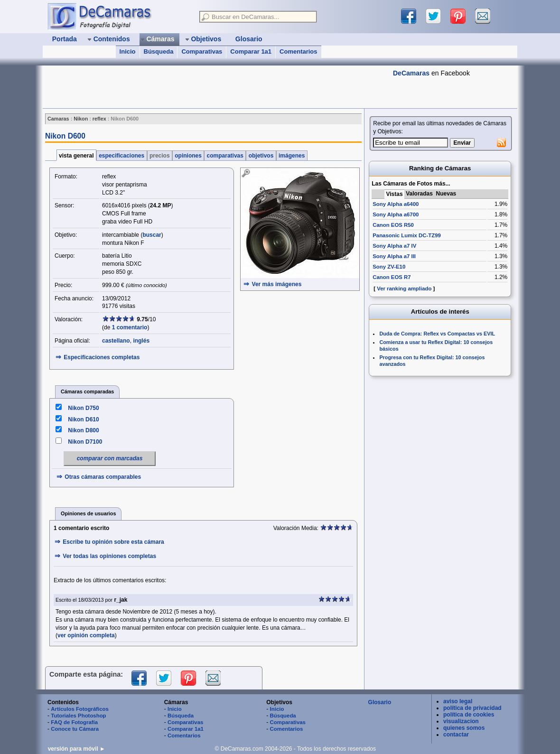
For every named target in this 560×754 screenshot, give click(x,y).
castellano (116, 341)
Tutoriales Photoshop (78, 716)
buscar (152, 235)
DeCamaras (411, 73)
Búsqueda (159, 51)
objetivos (261, 156)
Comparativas (202, 51)
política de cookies (469, 715)
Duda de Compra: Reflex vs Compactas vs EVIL (437, 334)
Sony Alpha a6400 (396, 204)
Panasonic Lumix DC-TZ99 (407, 235)
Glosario (380, 702)
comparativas (225, 156)
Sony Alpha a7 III (394, 256)
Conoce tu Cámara (75, 729)
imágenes (292, 156)
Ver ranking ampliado (404, 289)
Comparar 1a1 (251, 51)
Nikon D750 (83, 408)
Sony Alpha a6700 (396, 214)
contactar (456, 735)
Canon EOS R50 (393, 225)
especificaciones (122, 156)
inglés (141, 341)
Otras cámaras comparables (103, 477)
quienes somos (464, 728)
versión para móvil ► (77, 749)
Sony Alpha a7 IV (394, 246)
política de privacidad (472, 708)
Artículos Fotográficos (80, 709)
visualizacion (461, 721)
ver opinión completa (86, 635)
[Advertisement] (215, 87)
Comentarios (298, 51)
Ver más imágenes (277, 284)
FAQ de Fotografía (74, 722)
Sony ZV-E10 (389, 267)
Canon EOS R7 (392, 277)
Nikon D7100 (85, 442)
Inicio (128, 51)
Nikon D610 (83, 419)
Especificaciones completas (102, 357)
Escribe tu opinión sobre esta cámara (113, 542)
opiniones (188, 156)
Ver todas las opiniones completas (109, 556)
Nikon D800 (83, 430)
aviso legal (458, 701)
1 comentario (130, 327)
